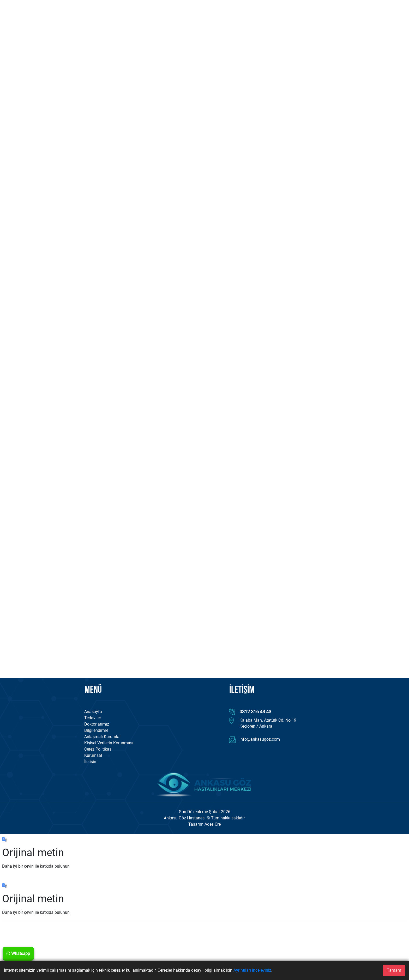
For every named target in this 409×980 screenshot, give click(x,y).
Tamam (394, 970)
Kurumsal (93, 755)
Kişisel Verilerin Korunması (109, 743)
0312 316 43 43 (255, 712)
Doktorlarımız (97, 724)
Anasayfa (93, 712)
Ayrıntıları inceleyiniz (252, 970)
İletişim (91, 762)
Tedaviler (93, 718)
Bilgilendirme (96, 730)
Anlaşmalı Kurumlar (103, 737)
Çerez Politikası (98, 749)
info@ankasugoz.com (260, 739)
